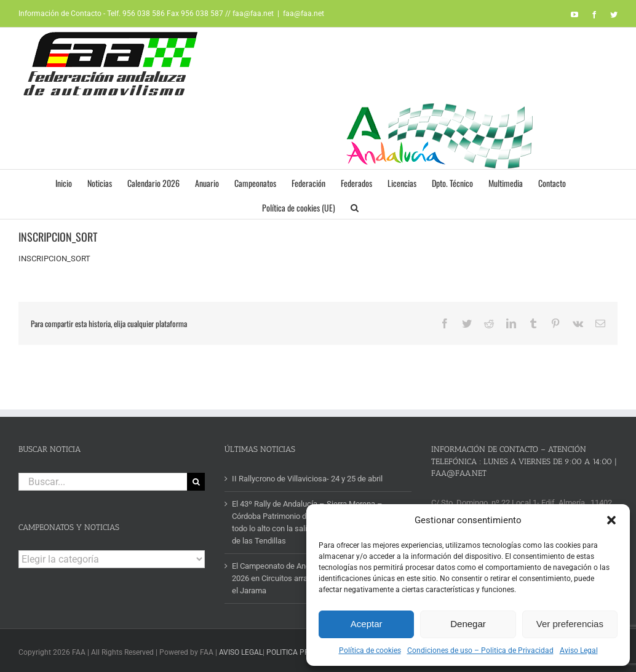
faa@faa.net (304, 14)
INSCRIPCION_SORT (54, 259)
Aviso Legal (579, 650)
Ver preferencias (570, 624)
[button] (611, 520)
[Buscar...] (103, 482)
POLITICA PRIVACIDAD (304, 652)
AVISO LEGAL (241, 652)
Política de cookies (370, 650)
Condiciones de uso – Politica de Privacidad (480, 650)
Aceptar (367, 624)
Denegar (468, 624)
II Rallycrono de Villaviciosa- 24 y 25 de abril (307, 479)
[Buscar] (196, 482)
